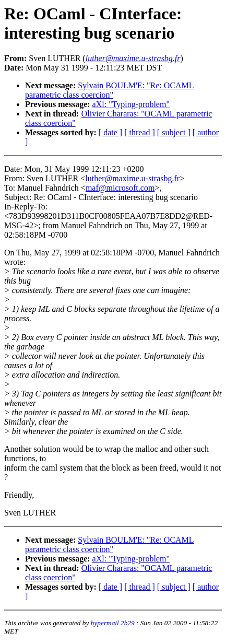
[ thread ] (140, 132)
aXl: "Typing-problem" (131, 104)
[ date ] (110, 132)
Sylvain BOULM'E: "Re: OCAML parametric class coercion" (110, 90)
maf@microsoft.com (120, 188)
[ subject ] (174, 132)
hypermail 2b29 (113, 623)
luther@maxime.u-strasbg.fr (132, 178)
